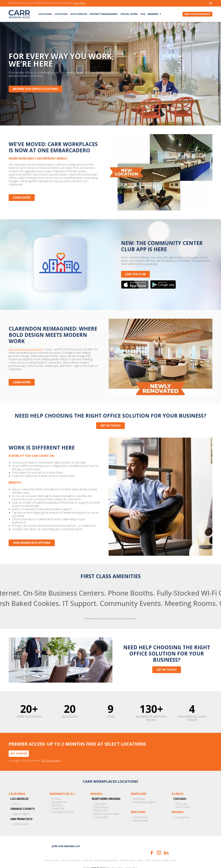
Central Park (140, 807)
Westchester (141, 811)
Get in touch (110, 419)
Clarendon (100, 794)
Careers (65, 850)
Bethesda (139, 789)
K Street (56, 789)
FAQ (143, 14)
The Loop (181, 794)
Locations (61, 14)
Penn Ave (57, 796)
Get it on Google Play (161, 281)
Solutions (45, 14)
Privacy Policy (118, 858)
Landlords (87, 850)
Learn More (79, 3)
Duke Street (101, 797)
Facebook (152, 843)
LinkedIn (166, 843)
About (141, 850)
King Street (100, 801)
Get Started (19, 743)
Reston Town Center (106, 804)
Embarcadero (21, 814)
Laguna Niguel (21, 804)
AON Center (183, 797)
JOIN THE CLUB (134, 271)
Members (153, 14)
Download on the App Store (133, 281)
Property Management (104, 14)
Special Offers (129, 14)
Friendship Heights (144, 792)
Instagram (159, 843)
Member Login (128, 850)
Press (174, 850)
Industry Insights (161, 850)
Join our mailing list (66, 836)
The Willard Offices (63, 802)
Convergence (182, 807)
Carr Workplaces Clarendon (26, 346)
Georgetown (59, 792)
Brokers (76, 850)
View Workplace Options (32, 533)
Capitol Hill (58, 799)
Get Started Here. (51, 751)
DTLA (16, 794)
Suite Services (79, 14)
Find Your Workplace (197, 14)
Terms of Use (132, 858)
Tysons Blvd (101, 807)
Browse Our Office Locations (35, 89)
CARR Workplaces (19, 14)
